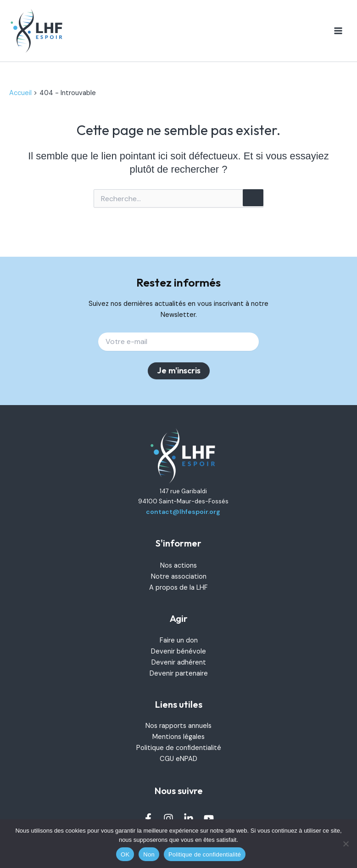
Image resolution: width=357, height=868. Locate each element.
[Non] (346, 844)
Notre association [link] (179, 577)
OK (125, 854)
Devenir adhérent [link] (179, 662)
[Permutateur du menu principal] (338, 31)
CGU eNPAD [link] (178, 759)
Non (149, 854)
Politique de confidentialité (205, 854)
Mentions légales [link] (178, 737)
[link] (37, 31)
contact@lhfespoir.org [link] (183, 512)
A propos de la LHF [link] (178, 588)
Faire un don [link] (179, 640)
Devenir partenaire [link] (179, 674)
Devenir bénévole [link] (178, 651)
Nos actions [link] (178, 566)
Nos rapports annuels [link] (178, 726)
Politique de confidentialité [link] (179, 748)
